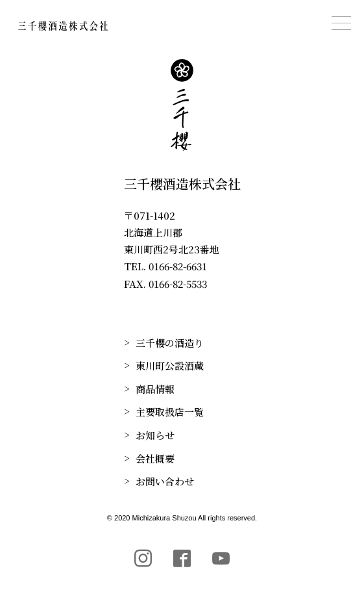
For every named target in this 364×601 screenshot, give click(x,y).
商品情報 (155, 389)
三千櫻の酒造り (170, 343)
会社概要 (155, 458)
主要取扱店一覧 (170, 412)
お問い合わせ (165, 481)
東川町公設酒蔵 (170, 365)
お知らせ (155, 435)
